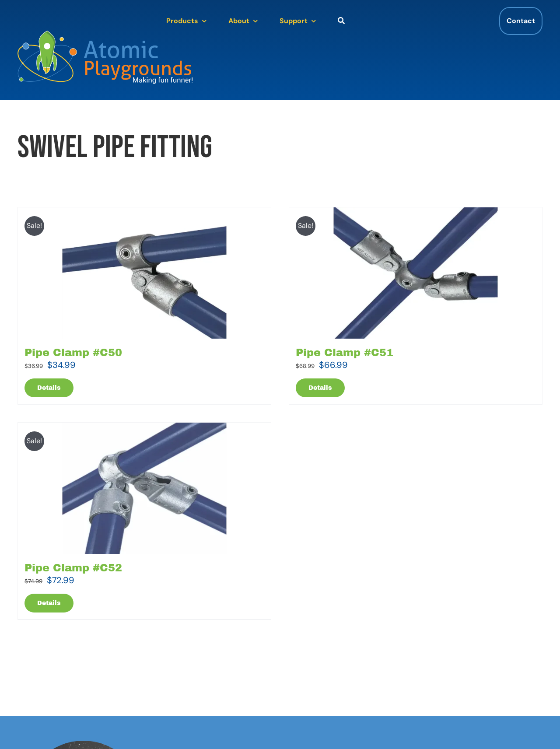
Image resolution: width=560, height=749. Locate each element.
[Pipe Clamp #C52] (144, 488)
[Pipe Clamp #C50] (144, 273)
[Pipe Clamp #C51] (416, 273)
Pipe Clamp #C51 (345, 353)
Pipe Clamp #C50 (73, 353)
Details (49, 388)
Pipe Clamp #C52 (73, 568)
